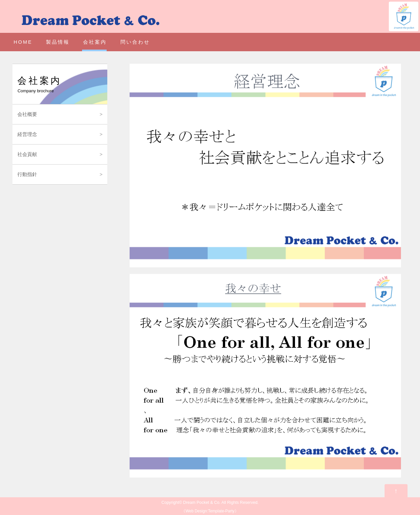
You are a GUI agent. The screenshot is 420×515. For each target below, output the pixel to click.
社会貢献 (27, 154)
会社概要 (27, 114)
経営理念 (27, 134)
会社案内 (95, 42)
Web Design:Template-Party (210, 511)
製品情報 (58, 42)
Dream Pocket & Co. (202, 503)
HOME (23, 42)
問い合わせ (135, 42)
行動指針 (27, 174)
